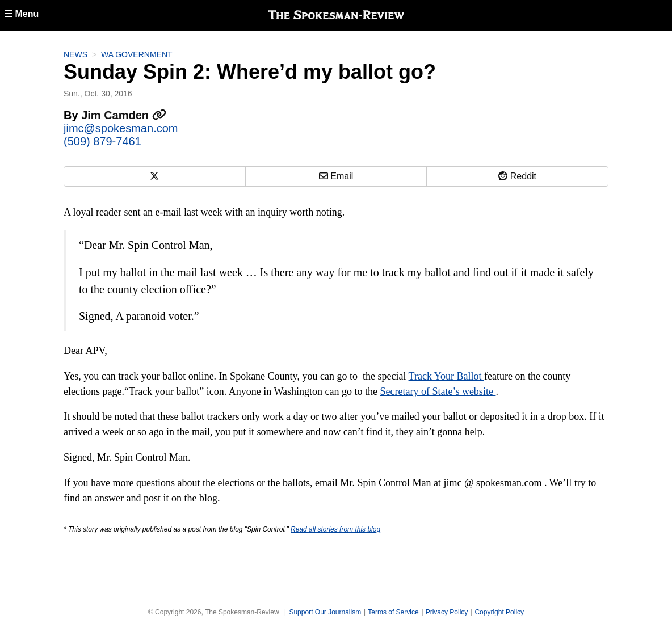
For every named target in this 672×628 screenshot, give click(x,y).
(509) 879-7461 (102, 141)
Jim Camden (123, 115)
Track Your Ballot (446, 376)
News (75, 54)
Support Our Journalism (325, 612)
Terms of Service (393, 612)
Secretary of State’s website (438, 391)
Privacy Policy (447, 612)
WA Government (137, 54)
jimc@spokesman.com (121, 128)
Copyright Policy (499, 612)
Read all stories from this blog (335, 529)
